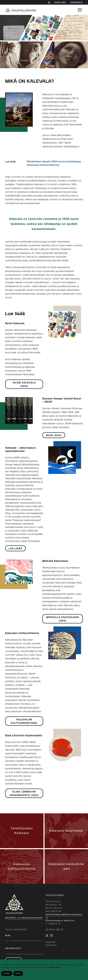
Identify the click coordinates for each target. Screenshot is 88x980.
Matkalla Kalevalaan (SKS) (63, 619)
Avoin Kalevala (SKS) (24, 384)
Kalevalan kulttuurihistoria (24, 721)
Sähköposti (13, 948)
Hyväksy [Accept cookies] (7, 973)
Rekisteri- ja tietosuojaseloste (24, 918)
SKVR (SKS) (54, 435)
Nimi (8, 936)
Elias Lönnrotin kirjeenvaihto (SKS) (24, 794)
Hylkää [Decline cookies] (18, 973)
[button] (80, 10)
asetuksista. (55, 967)
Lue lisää (15, 549)
